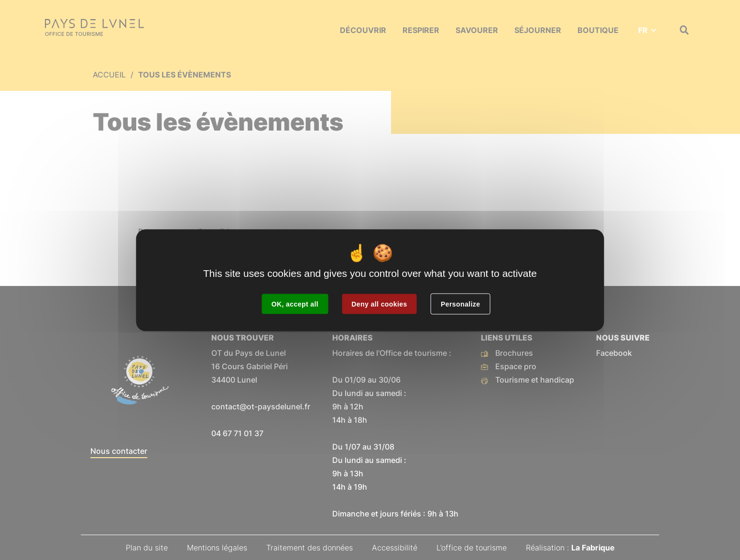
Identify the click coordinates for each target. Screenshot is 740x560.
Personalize (460, 304)
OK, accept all (295, 304)
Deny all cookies (379, 304)
